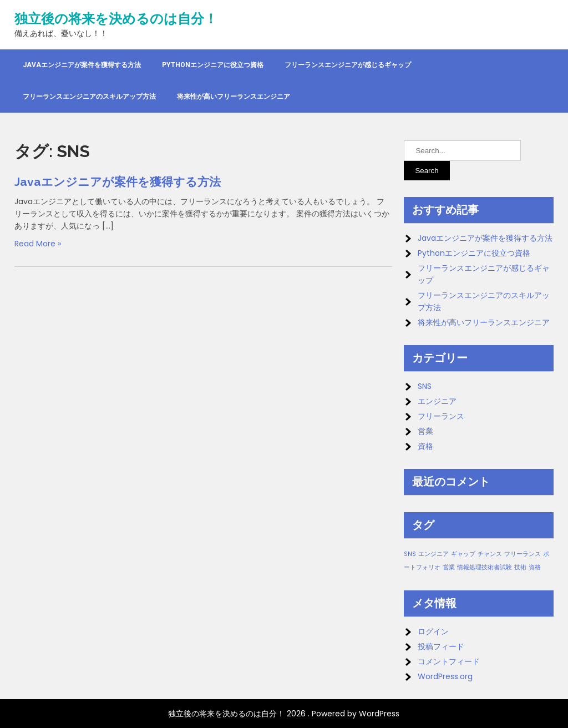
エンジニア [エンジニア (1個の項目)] (433, 554)
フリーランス (441, 416)
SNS (425, 386)
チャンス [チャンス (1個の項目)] (490, 554)
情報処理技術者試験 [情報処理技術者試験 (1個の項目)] (485, 567)
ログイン (433, 631)
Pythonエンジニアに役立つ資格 (213, 65)
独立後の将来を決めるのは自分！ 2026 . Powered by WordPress (284, 714)
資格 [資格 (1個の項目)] (535, 567)
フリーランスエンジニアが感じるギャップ (348, 65)
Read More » (38, 244)
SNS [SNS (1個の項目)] (410, 554)
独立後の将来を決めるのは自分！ (116, 19)
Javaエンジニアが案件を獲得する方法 (82, 65)
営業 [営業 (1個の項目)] (449, 567)
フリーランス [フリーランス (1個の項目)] (523, 554)
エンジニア (437, 401)
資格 (425, 446)
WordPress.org (445, 676)
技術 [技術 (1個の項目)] (520, 567)
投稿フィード (441, 646)
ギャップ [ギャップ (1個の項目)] (463, 554)
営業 (425, 431)
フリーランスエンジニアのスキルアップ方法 (89, 97)
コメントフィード (449, 661)
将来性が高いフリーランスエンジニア (234, 97)
